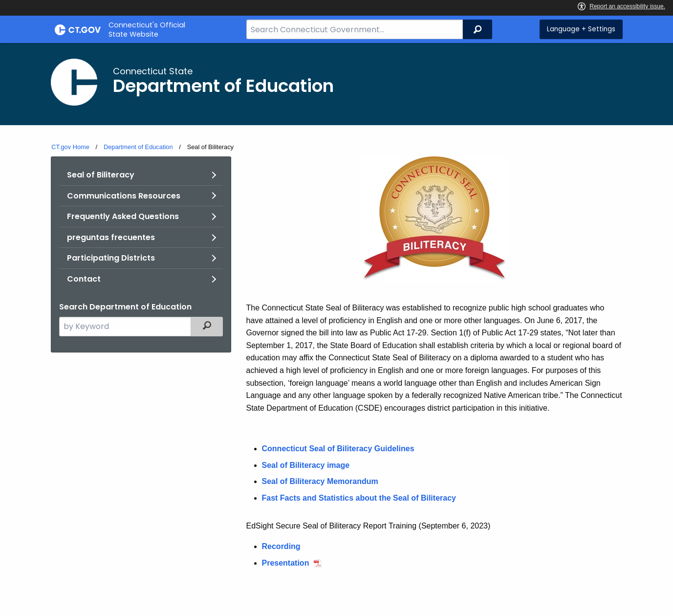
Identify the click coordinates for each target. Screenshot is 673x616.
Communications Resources (124, 196)
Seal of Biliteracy (101, 175)
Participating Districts (111, 258)
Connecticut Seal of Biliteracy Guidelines (338, 449)
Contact (84, 279)
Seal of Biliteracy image (306, 465)
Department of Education (138, 147)
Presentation (286, 563)
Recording (281, 546)
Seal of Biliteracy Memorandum (320, 481)
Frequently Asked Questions (123, 216)
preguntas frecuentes (111, 237)
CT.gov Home (70, 147)
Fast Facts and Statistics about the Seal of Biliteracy (359, 498)
